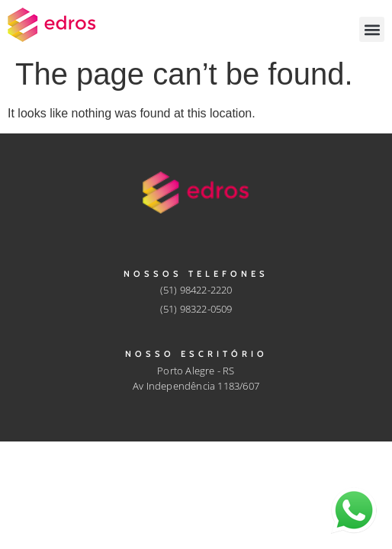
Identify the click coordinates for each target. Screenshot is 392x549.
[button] (372, 29)
